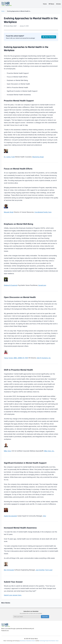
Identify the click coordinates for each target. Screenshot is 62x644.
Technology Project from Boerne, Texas (49, 641)
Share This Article (49, 37)
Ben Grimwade (9, 570)
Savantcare (42, 285)
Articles (58, 4)
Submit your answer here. (13, 595)
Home (45, 4)
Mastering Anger (38, 157)
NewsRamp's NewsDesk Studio (27, 641)
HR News (51, 4)
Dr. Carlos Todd (9, 157)
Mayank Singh (9, 212)
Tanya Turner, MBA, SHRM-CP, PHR (16, 358)
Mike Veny (8, 451)
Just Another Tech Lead (44, 570)
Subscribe (45, 617)
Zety (44, 516)
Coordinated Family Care (43, 212)
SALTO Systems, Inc (44, 358)
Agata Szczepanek (10, 516)
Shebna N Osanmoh (11, 285)
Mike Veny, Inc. (49, 451)
